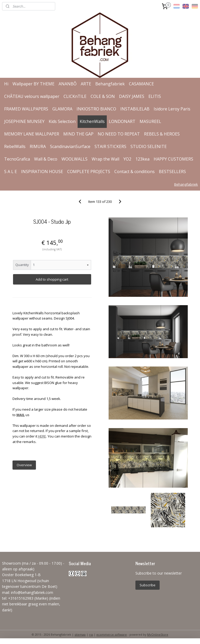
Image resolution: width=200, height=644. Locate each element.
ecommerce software (112, 634)
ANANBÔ (68, 84)
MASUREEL (150, 121)
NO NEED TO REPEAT (119, 134)
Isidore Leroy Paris (172, 109)
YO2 (127, 159)
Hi (6, 84)
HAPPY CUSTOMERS (173, 159)
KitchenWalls (92, 121)
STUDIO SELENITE (149, 146)
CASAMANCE (141, 84)
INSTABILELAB (135, 109)
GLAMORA (62, 109)
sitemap (80, 634)
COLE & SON (103, 96)
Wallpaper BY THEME (33, 84)
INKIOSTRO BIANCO (96, 109)
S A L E (11, 172)
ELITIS (155, 96)
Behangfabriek (110, 84)
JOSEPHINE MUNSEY (24, 121)
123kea (142, 159)
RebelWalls (15, 146)
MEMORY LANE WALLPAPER (32, 134)
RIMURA (38, 146)
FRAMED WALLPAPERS (26, 109)
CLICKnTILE (75, 96)
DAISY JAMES (132, 96)
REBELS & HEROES (162, 134)
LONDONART (122, 121)
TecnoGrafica (17, 159)
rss (91, 634)
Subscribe (148, 585)
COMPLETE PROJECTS (89, 172)
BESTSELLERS (172, 172)
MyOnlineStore (158, 634)
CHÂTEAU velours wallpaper (32, 96)
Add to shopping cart (52, 279)
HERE (42, 436)
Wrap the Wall (105, 159)
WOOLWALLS (74, 159)
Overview (24, 465)
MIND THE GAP (78, 134)
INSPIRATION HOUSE (42, 172)
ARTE (86, 84)
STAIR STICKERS (110, 146)
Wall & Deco (46, 159)
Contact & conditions (135, 172)
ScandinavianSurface (70, 146)
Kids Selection (62, 121)
